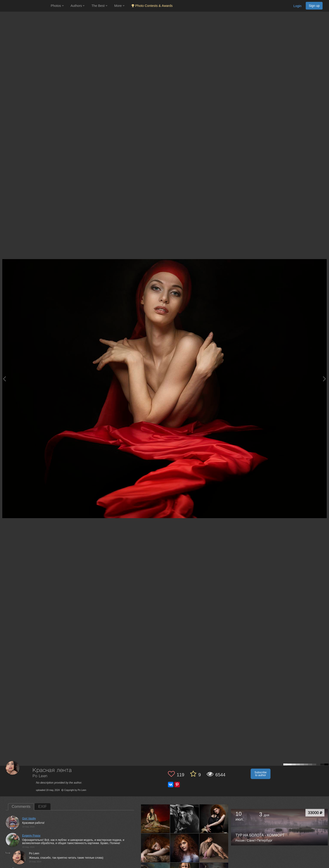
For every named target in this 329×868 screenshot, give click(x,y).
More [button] (119, 6)
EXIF (42, 807)
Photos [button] (57, 6)
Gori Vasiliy (29, 819)
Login (297, 6)
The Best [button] (99, 6)
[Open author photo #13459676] (214, 848)
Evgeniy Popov (31, 836)
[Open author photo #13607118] (155, 819)
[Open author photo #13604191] (185, 819)
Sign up (314, 6)
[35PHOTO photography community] (25, 6)
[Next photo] (324, 379)
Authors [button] (78, 6)
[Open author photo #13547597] (185, 848)
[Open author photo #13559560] (155, 848)
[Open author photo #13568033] (214, 819)
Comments (21, 807)
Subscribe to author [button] (261, 774)
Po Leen (40, 776)
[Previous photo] (4, 379)
